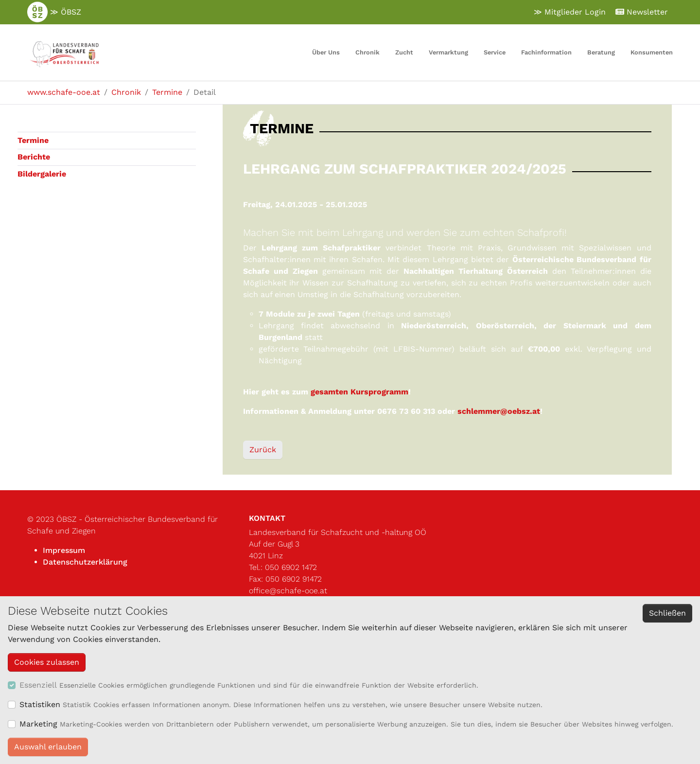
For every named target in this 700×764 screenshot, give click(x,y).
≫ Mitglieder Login (570, 12)
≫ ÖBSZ (54, 12)
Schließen (667, 613)
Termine (33, 140)
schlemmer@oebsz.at (499, 411)
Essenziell (38, 685)
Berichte (34, 157)
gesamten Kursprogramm (359, 392)
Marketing (38, 724)
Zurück (263, 450)
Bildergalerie (42, 174)
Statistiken (40, 704)
